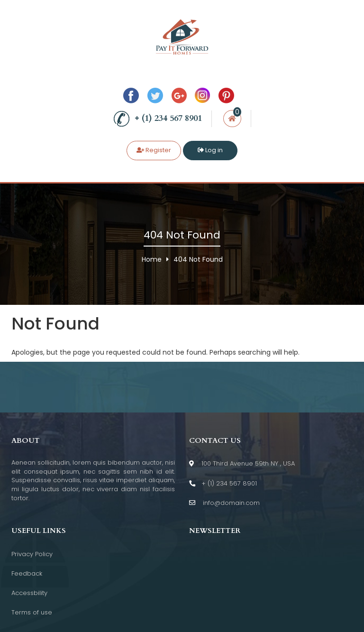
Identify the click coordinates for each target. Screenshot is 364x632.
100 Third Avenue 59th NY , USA (242, 464)
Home (152, 259)
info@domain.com (224, 503)
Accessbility (29, 593)
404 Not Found (198, 259)
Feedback (27, 574)
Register (154, 150)
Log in (210, 150)
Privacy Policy (32, 554)
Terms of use (32, 613)
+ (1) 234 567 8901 (158, 119)
